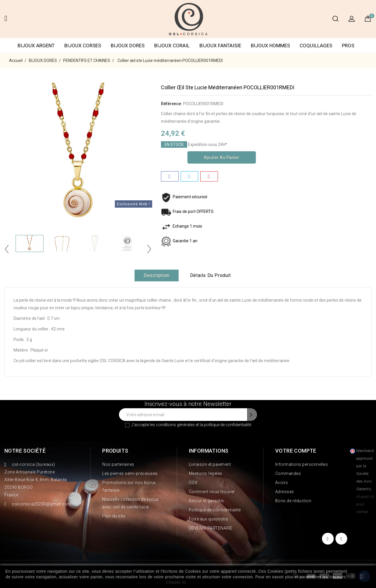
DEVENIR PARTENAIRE (211, 528)
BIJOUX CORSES (83, 46)
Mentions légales (206, 473)
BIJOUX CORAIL (172, 46)
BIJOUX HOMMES (270, 46)
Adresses (285, 492)
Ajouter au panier (222, 157)
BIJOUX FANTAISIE (220, 46)
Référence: (172, 104)
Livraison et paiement (210, 464)
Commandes (288, 473)
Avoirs (282, 483)
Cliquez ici (176, 582)
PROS (348, 46)
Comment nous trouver (212, 492)
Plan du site (114, 516)
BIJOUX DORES (128, 46)
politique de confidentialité (228, 425)
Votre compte (296, 451)
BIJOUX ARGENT (36, 46)
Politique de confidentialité (215, 510)
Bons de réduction (293, 501)
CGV (193, 483)
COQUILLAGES (316, 46)
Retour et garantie (206, 501)
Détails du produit (210, 275)
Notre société (25, 451)
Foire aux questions (209, 519)
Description (157, 275)
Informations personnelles (302, 464)
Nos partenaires (118, 464)
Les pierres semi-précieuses (130, 473)
